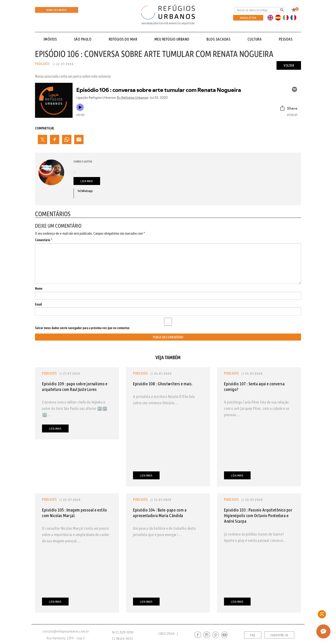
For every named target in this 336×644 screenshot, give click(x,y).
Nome (39, 288)
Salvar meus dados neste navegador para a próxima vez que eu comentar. (83, 328)
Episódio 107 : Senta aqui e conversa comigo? (254, 386)
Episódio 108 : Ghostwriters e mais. (163, 384)
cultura (255, 39)
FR (295, 17)
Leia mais (87, 181)
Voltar (289, 65)
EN (271, 17)
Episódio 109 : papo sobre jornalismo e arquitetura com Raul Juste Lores (75, 386)
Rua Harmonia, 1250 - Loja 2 (66, 638)
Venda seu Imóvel (57, 10)
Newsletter (248, 18)
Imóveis (50, 39)
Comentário (44, 240)
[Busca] (259, 10)
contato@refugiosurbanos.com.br (66, 631)
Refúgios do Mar (123, 39)
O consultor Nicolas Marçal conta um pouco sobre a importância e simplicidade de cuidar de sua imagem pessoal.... (76, 534)
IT (287, 17)
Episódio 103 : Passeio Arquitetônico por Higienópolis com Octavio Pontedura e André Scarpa (258, 515)
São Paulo (83, 39)
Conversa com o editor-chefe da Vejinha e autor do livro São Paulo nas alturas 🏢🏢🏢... (75, 408)
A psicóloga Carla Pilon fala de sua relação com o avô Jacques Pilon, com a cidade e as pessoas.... (257, 408)
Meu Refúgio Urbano (172, 39)
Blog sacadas (218, 39)
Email (38, 304)
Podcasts (42, 64)
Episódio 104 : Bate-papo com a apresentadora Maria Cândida (160, 513)
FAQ (253, 635)
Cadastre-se (279, 635)
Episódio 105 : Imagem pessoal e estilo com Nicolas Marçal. (74, 513)
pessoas (286, 39)
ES (279, 17)
